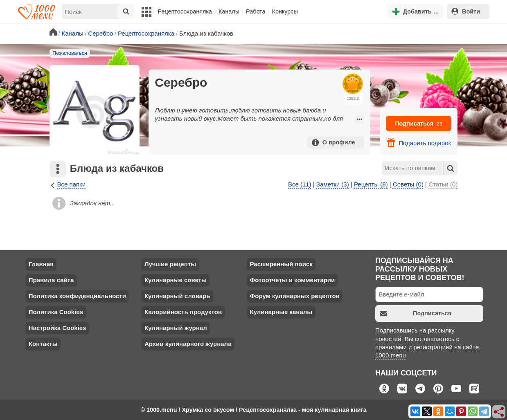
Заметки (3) (333, 184)
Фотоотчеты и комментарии (292, 280)
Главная (41, 264)
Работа (256, 11)
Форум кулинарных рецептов (294, 296)
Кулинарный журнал (176, 328)
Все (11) (300, 184)
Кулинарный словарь (177, 296)
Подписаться (419, 124)
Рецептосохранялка (185, 11)
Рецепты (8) (371, 184)
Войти (466, 11)
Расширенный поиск (281, 264)
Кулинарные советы (176, 280)
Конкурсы (285, 11)
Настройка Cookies (57, 328)
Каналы (229, 11)
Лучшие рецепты (170, 264)
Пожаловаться (70, 53)
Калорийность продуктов (183, 312)
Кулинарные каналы (281, 312)
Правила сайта (51, 280)
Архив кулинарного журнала (188, 344)
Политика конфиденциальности (77, 296)
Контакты (43, 344)
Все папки (68, 185)
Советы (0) (408, 184)
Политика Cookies (56, 312)
